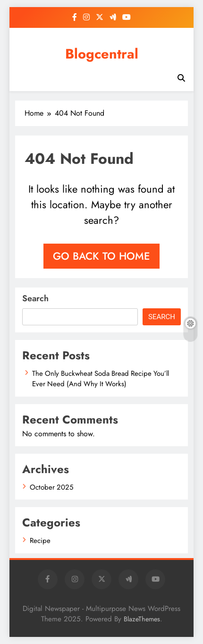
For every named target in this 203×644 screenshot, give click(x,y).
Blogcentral (102, 54)
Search (35, 298)
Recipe (40, 541)
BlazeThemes (142, 619)
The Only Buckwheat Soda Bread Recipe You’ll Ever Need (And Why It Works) (101, 379)
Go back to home (101, 256)
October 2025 (51, 487)
